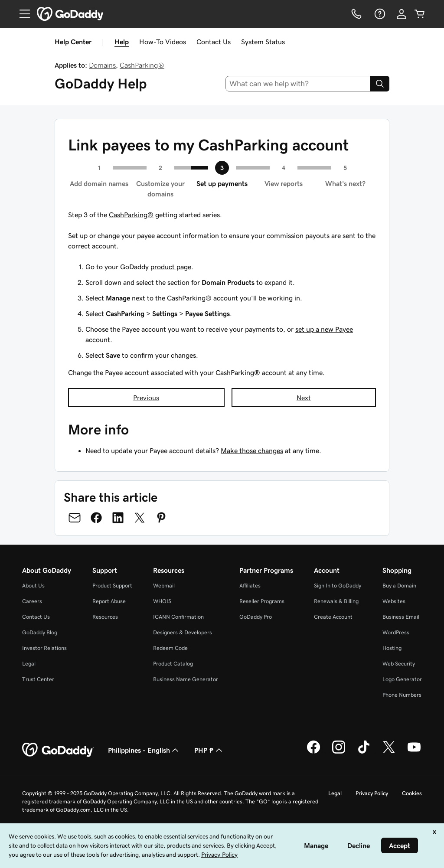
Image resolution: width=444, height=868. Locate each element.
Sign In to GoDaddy (338, 586)
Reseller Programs (262, 601)
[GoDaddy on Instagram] (339, 752)
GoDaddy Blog (40, 632)
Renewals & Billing (336, 601)
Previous (146, 398)
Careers (32, 601)
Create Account (333, 617)
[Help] (379, 14)
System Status (263, 42)
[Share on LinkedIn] (118, 518)
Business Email (401, 617)
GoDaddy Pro (256, 617)
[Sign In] (402, 14)
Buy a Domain (399, 586)
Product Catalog (173, 664)
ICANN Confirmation (178, 617)
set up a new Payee (324, 329)
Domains (102, 65)
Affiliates (250, 586)
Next (304, 398)
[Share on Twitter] (140, 518)
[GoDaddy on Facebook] (313, 752)
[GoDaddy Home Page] (58, 750)
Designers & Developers (183, 632)
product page (171, 267)
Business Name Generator (186, 679)
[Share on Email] (75, 518)
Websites (394, 601)
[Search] (380, 84)
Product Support (112, 586)
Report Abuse (109, 601)
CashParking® (142, 65)
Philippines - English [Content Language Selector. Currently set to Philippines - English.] (144, 750)
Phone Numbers (402, 695)
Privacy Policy (372, 793)
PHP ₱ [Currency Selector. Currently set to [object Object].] (209, 750)
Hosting (392, 648)
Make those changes (252, 450)
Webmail (164, 586)
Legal (29, 664)
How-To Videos (163, 42)
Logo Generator (402, 679)
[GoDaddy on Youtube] (414, 752)
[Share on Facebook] (96, 518)
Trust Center (38, 679)
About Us (33, 586)
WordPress (396, 632)
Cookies (412, 793)
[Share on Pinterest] (161, 518)
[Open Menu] (21, 14)
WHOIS (162, 601)
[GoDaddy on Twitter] (389, 752)
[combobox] (298, 84)
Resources (105, 617)
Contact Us (214, 42)
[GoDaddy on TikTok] (364, 752)
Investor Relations (44, 648)
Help (122, 42)
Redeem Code (170, 648)
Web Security (399, 664)
